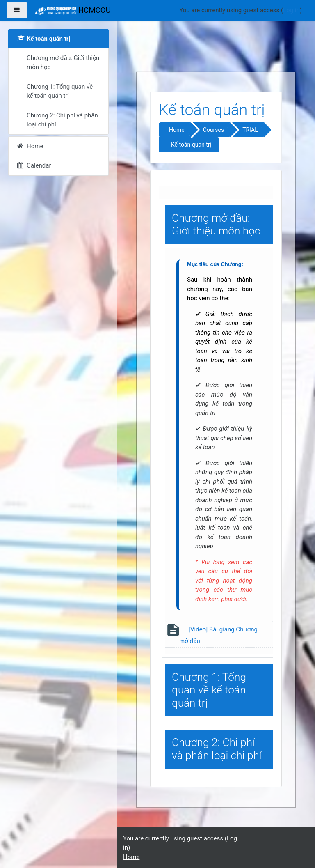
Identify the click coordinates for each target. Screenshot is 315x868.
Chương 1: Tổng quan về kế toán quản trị (209, 690)
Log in (291, 10)
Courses (213, 130)
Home (177, 130)
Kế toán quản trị (191, 145)
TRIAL (250, 130)
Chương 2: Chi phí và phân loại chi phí (217, 749)
